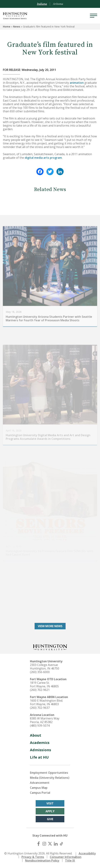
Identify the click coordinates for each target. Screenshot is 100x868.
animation (77, 83)
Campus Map (39, 788)
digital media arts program (43, 158)
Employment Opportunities (49, 773)
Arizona (58, 4)
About (36, 735)
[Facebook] (39, 844)
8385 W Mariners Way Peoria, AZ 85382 (45, 720)
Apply (50, 811)
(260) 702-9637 (40, 708)
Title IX (70, 861)
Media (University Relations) (50, 778)
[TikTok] (61, 844)
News (17, 27)
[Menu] (94, 16)
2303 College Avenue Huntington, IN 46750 (45, 667)
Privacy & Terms (33, 857)
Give (50, 819)
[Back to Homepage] (50, 647)
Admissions (41, 750)
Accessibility (87, 853)
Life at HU (39, 757)
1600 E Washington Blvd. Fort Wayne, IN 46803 (46, 702)
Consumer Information (66, 857)
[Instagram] (44, 844)
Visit (50, 803)
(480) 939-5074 (40, 726)
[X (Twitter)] (50, 844)
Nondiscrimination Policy (42, 861)
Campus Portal (40, 793)
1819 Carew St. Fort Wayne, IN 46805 (44, 684)
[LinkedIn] (56, 844)
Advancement (40, 783)
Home (7, 27)
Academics (40, 743)
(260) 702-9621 (40, 690)
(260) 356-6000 (40, 672)
